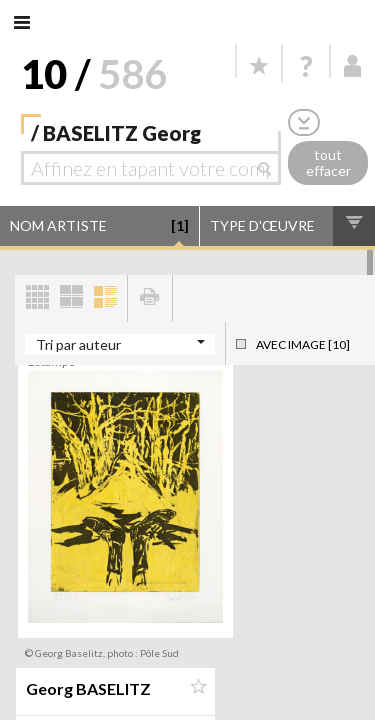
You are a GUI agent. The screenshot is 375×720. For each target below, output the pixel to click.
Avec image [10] (303, 344)
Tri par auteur (78, 344)
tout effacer (328, 163)
